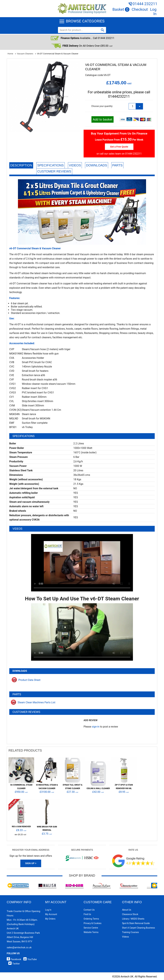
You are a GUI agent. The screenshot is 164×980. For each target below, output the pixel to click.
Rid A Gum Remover (21, 827)
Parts (117, 165)
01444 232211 (145, 4)
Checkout (140, 9)
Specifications (51, 165)
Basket (121, 9)
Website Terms (91, 932)
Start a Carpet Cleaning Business (139, 928)
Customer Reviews (54, 171)
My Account (51, 914)
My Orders (50, 919)
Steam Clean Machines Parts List (33, 702)
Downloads (96, 165)
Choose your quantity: (102, 106)
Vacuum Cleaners (25, 54)
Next (154, 885)
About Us (127, 910)
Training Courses (130, 932)
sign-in (96, 727)
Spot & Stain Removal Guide (136, 923)
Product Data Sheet (26, 680)
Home (10, 54)
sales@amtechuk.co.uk (19, 947)
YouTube (29, 959)
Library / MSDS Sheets (133, 919)
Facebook (14, 959)
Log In (153, 12)
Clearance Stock (130, 914)
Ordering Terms (91, 919)
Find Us (87, 914)
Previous (10, 885)
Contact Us (89, 910)
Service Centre (91, 928)
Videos (75, 165)
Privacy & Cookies (92, 923)
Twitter (13, 964)
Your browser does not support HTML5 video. (82, 563)
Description (21, 165)
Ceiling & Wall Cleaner (98, 788)
